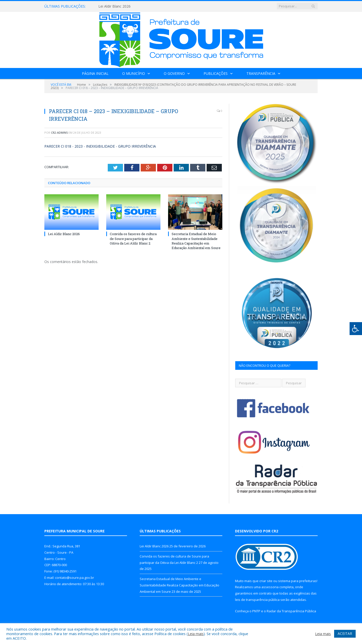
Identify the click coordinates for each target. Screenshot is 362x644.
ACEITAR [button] (345, 633)
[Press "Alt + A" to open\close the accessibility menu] (356, 329)
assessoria (270, 587)
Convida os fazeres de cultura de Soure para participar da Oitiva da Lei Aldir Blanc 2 (133, 238)
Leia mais (196, 634)
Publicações (216, 73)
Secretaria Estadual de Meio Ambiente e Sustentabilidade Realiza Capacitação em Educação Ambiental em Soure (196, 241)
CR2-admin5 (59, 133)
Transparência (261, 73)
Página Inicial (95, 73)
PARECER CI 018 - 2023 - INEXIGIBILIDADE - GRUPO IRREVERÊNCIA (100, 146)
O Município (134, 73)
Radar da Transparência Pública (291, 611)
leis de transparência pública (257, 600)
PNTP (256, 611)
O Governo (174, 73)
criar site (266, 581)
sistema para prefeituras (297, 581)
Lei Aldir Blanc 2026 (114, 6)
